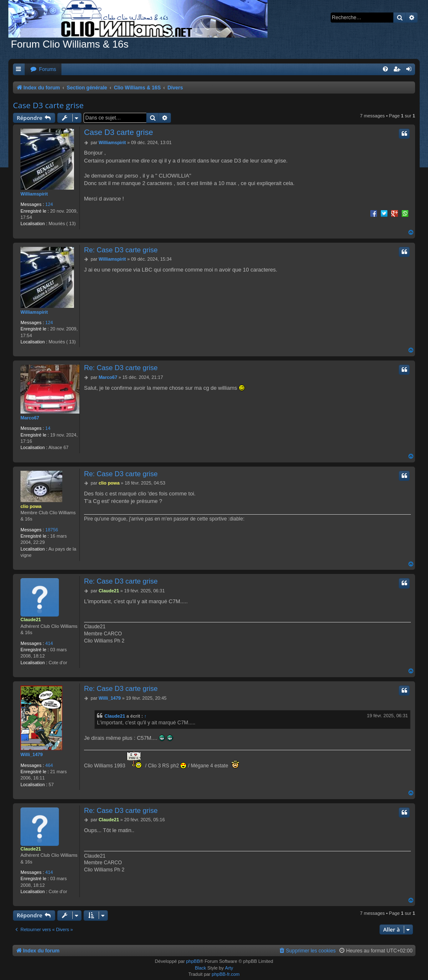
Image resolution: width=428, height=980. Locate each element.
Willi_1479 (32, 754)
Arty (229, 968)
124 (49, 204)
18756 (52, 530)
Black (200, 968)
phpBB (193, 961)
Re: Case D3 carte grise (121, 250)
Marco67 (30, 418)
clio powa (31, 506)
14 (48, 428)
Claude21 (31, 619)
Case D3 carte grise (48, 105)
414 (49, 643)
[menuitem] (43, 70)
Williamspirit (34, 194)
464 (49, 765)
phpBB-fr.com (226, 974)
